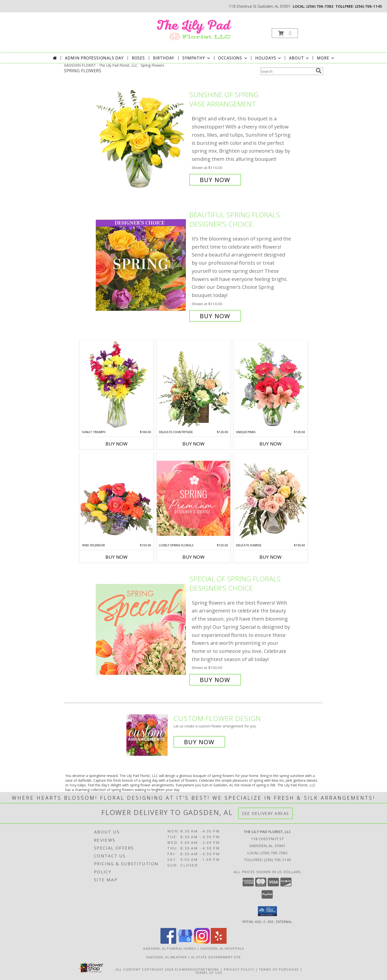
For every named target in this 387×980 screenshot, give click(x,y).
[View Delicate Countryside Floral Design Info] (193, 385)
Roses (138, 58)
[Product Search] (287, 71)
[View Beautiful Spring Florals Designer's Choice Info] (141, 265)
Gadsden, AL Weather (167, 957)
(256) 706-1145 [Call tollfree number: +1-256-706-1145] (368, 6)
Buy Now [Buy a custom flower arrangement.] (199, 742)
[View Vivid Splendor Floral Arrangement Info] (116, 498)
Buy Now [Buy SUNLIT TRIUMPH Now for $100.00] (116, 444)
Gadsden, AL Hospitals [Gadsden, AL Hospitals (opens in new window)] (222, 948)
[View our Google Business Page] (185, 942)
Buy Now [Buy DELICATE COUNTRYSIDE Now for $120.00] (193, 444)
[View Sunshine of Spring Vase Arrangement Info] (141, 137)
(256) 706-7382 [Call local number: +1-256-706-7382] (320, 6)
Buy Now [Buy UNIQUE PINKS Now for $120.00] (271, 444)
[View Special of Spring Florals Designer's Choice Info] (141, 629)
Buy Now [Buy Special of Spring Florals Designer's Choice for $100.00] (215, 680)
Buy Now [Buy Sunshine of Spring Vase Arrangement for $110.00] (215, 180)
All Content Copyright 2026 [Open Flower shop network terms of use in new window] (145, 969)
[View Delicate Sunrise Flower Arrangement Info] (271, 498)
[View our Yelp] (219, 942)
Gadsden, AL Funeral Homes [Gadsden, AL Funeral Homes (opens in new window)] (170, 948)
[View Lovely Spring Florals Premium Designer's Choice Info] (193, 498)
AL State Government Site (216, 957)
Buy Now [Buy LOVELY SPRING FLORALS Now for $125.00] (193, 557)
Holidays (269, 58)
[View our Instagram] (202, 942)
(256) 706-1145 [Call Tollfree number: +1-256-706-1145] (277, 860)
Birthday (164, 58)
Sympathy (197, 58)
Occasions (233, 58)
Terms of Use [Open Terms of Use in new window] (209, 972)
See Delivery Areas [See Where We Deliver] (265, 813)
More (326, 58)
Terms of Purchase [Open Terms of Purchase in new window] (279, 969)
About (299, 58)
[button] (285, 33)
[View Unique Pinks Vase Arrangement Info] (271, 385)
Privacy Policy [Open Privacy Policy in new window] (239, 969)
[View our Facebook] (168, 942)
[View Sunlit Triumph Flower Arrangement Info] (116, 385)
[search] (319, 71)
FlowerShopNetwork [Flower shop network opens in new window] (197, 969)
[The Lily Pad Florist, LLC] (193, 28)
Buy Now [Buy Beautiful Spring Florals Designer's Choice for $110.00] (215, 316)
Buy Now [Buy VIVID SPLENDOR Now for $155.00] (116, 557)
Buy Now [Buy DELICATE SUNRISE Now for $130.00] (271, 557)
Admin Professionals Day (94, 58)
